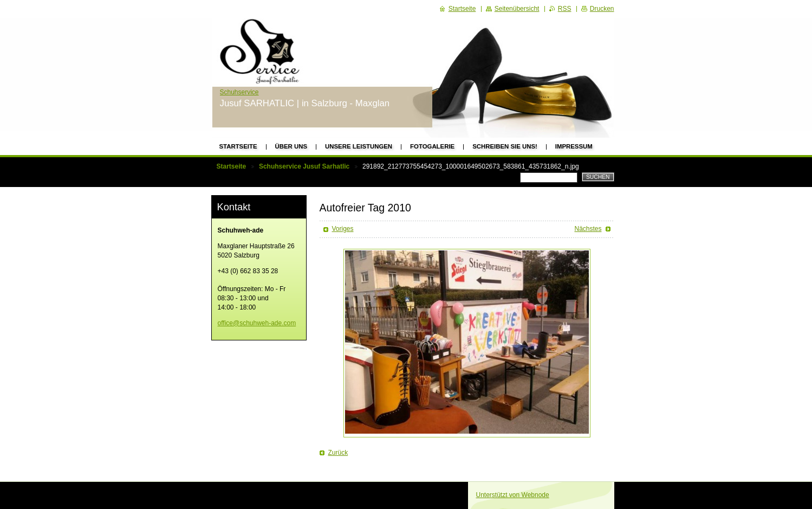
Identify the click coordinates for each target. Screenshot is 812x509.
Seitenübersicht (517, 9)
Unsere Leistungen (359, 146)
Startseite (238, 146)
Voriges (343, 229)
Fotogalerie (432, 146)
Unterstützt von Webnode (513, 495)
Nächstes (588, 229)
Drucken (602, 9)
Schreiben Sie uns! (505, 146)
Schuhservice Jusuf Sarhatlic (304, 166)
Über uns (291, 146)
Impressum (574, 146)
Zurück (338, 453)
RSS (565, 9)
